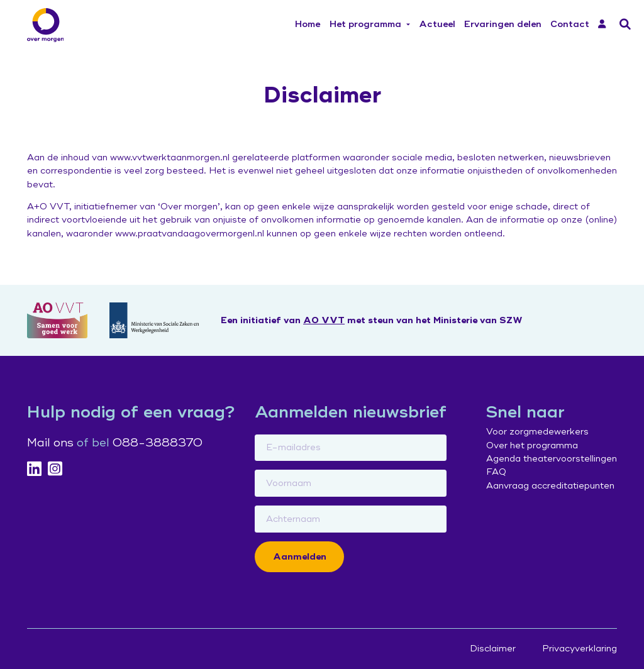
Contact (570, 24)
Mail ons (50, 443)
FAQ (496, 472)
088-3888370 (158, 443)
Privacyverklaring (580, 649)
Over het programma (532, 445)
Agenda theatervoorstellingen (552, 459)
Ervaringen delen (503, 24)
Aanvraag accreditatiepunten (550, 486)
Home (308, 24)
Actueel (437, 24)
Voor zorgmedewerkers (537, 432)
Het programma (365, 24)
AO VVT (324, 320)
